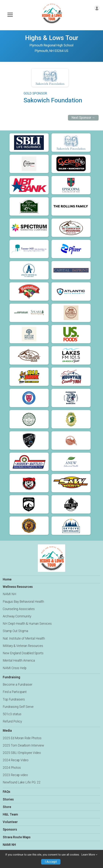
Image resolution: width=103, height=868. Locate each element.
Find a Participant (15, 692)
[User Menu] (97, 8)
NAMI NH (9, 594)
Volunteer (10, 822)
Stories (8, 799)
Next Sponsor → (83, 118)
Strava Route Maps (17, 837)
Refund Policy (12, 721)
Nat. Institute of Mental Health (24, 638)
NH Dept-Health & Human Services (27, 624)
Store (7, 807)
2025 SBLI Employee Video (22, 753)
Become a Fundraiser (18, 685)
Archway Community (17, 616)
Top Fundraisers (14, 699)
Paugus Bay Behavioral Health (23, 602)
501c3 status (12, 714)
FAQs (6, 792)
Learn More (88, 855)
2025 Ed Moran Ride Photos (22, 738)
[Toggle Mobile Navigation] (10, 15)
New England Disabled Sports (23, 653)
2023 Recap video (15, 775)
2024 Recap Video (16, 760)
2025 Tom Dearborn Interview (23, 745)
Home (7, 579)
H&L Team (10, 814)
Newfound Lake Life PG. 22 (22, 782)
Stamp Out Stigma (15, 631)
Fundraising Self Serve (18, 707)
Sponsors (10, 829)
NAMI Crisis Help (15, 668)
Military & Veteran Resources (23, 646)
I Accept (51, 862)
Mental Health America (19, 660)
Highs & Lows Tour (52, 38)
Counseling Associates (19, 609)
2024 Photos (12, 768)
